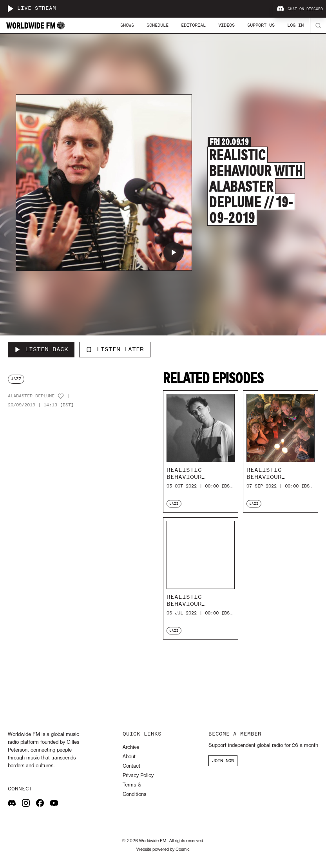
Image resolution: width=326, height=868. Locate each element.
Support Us (261, 25)
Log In (295, 25)
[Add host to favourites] (61, 396)
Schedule (158, 25)
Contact (131, 766)
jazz (16, 379)
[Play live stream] (10, 9)
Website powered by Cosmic (163, 850)
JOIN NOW (223, 761)
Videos (226, 25)
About (129, 757)
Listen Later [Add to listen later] (115, 349)
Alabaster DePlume (31, 396)
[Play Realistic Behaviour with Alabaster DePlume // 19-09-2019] (174, 252)
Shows (127, 25)
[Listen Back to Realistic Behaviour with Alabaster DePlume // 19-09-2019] (41, 350)
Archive (131, 747)
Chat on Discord (300, 9)
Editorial (193, 25)
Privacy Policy (138, 776)
